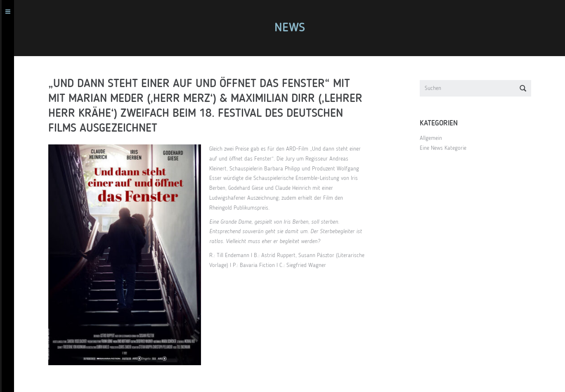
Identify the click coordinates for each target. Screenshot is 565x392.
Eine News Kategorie (446, 148)
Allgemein (434, 138)
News (293, 28)
